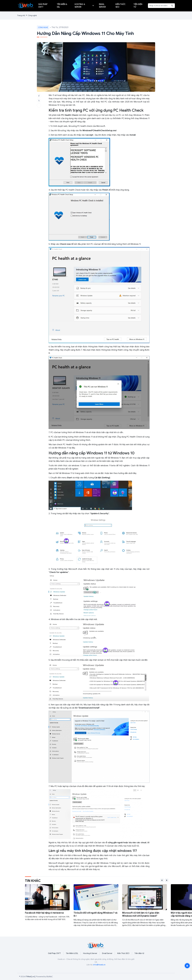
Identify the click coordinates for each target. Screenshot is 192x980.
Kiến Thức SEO (123, 953)
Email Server (107, 953)
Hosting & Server (90, 953)
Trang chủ (21, 15)
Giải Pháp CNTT (54, 953)
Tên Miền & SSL (72, 953)
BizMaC (50, 977)
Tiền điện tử (139, 953)
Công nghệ (32, 15)
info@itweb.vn (99, 965)
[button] (162, 880)
